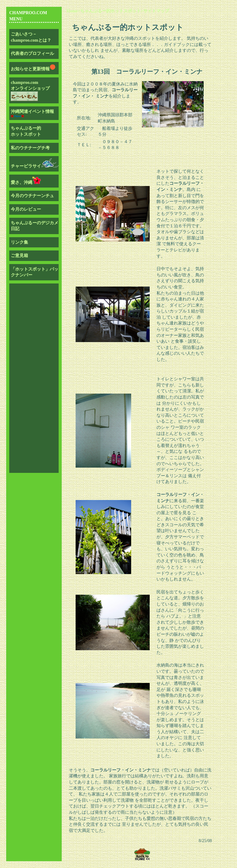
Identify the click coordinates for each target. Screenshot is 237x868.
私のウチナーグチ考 (30, 148)
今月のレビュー (26, 209)
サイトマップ (156, 11)
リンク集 (19, 242)
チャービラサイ (35, 166)
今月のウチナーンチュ (32, 196)
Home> (73, 11)
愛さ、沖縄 (26, 182)
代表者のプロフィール (32, 54)
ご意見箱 (19, 256)
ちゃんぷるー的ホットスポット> (112, 11)
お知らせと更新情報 (33, 69)
